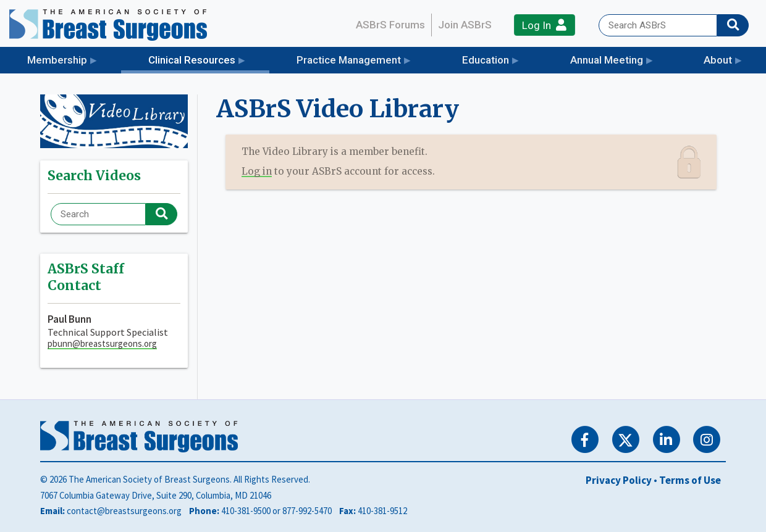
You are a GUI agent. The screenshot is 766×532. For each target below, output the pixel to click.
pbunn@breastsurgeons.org (102, 343)
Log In (544, 25)
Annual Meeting (607, 60)
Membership (57, 60)
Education (486, 60)
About (718, 60)
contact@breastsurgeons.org (124, 511)
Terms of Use (690, 480)
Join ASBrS (465, 25)
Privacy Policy (619, 480)
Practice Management (349, 60)
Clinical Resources (209, 59)
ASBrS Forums (390, 25)
